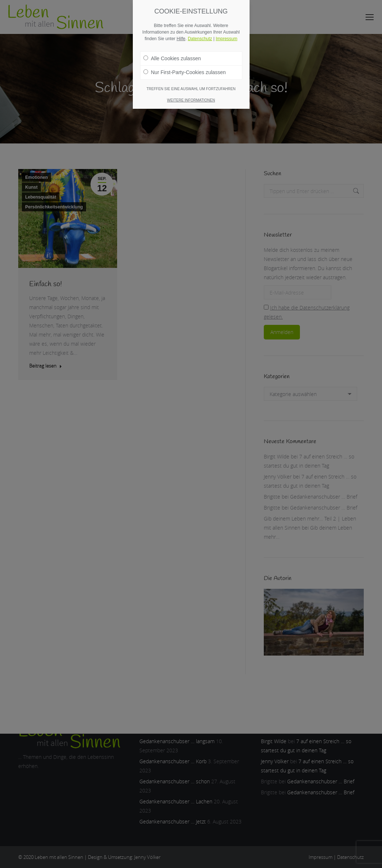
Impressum (226, 39)
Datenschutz (200, 39)
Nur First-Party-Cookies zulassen (185, 72)
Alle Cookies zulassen (172, 58)
